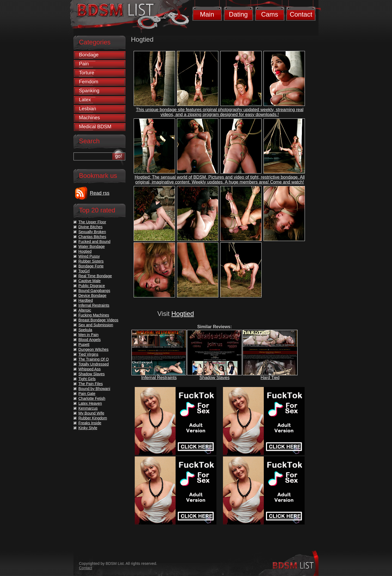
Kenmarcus (88, 408)
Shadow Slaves (215, 378)
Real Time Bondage (95, 276)
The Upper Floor (92, 222)
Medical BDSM (95, 127)
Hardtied (86, 300)
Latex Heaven (90, 403)
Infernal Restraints (159, 378)
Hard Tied (270, 378)
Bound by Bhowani (94, 389)
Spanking (89, 91)
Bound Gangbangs (94, 291)
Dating (238, 14)
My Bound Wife (91, 413)
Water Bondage (92, 246)
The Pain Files (91, 384)
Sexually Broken (92, 232)
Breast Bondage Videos (98, 320)
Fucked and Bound (94, 242)
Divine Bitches (91, 227)
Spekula (85, 330)
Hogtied (183, 314)
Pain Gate (87, 394)
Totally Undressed (94, 364)
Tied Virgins (88, 354)
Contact (301, 14)
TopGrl (84, 271)
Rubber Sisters (91, 261)
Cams (270, 14)
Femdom (89, 82)
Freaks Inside (90, 423)
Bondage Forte (91, 266)
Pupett (84, 345)
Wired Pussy (89, 256)
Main (207, 14)
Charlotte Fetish (92, 398)
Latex (85, 100)
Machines (89, 118)
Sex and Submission (96, 325)
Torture (87, 73)
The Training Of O (94, 359)
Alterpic (85, 310)
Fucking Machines (94, 315)
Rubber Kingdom (93, 418)
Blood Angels (90, 340)
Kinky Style (88, 428)
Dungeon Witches (94, 349)
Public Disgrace (92, 286)
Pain (84, 64)
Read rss (100, 193)
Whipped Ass (90, 369)
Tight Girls (87, 379)
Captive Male (90, 281)
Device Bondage (92, 295)
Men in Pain (88, 335)
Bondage (89, 55)
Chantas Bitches (92, 237)
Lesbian (88, 109)
